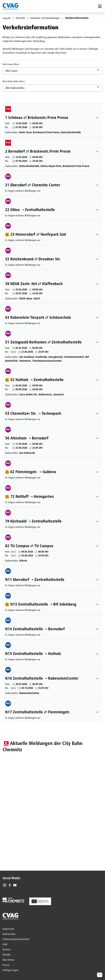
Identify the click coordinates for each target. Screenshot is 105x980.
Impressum (8, 929)
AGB (5, 945)
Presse (6, 965)
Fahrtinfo (20, 18)
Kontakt (7, 955)
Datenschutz (9, 934)
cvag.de (7, 18)
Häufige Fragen (11, 970)
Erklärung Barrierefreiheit (16, 939)
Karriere (7, 950)
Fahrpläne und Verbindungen (45, 18)
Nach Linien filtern (11, 64)
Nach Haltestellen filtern (14, 81)
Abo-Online (8, 960)
